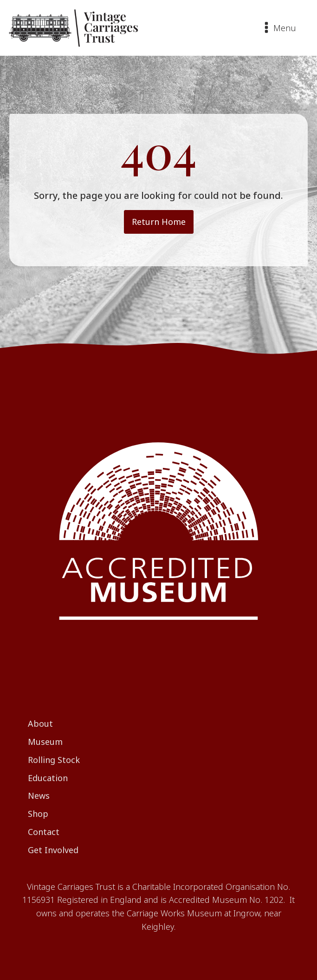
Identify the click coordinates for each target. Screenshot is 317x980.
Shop (38, 814)
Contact (44, 832)
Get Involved (53, 850)
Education (48, 778)
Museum (45, 742)
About (40, 723)
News (39, 796)
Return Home (159, 222)
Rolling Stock (54, 760)
